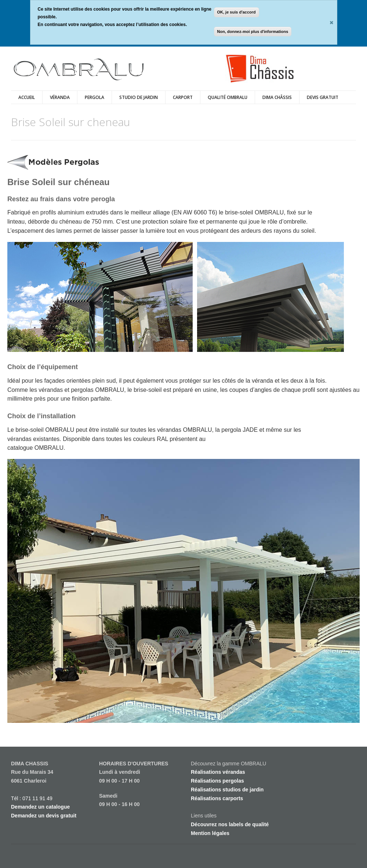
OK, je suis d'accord (237, 12)
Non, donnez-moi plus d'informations (253, 32)
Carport (183, 97)
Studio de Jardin (139, 97)
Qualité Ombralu (228, 97)
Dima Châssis (277, 97)
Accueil (27, 97)
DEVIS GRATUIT (323, 97)
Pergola (95, 97)
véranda (60, 97)
